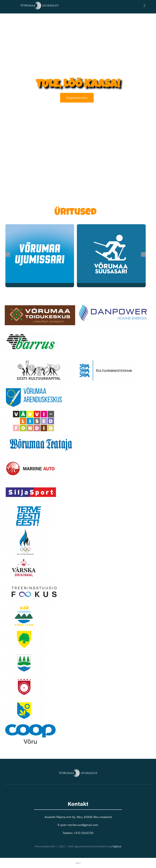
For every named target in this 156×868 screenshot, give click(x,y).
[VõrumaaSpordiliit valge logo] (39, 2)
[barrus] (31, 333)
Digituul (117, 846)
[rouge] (24, 654)
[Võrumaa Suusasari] (111, 226)
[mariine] (31, 459)
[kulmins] (106, 361)
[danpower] (114, 304)
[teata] (41, 436)
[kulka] (38, 361)
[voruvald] (24, 702)
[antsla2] (24, 630)
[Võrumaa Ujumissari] (40, 226)
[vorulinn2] (24, 607)
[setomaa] (24, 678)
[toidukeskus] (40, 307)
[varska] (24, 559)
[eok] (25, 531)
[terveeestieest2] (28, 507)
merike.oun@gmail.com (83, 825)
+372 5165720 (83, 833)
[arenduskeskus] (34, 388)
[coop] (31, 725)
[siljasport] (31, 483)
